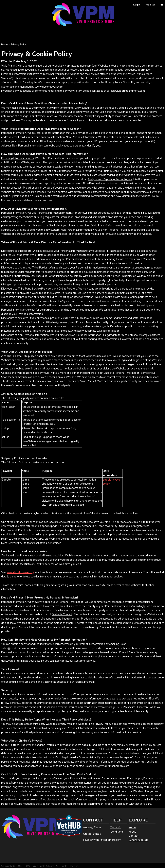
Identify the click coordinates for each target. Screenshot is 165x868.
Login (137, 5)
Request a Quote (139, 840)
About (132, 832)
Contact (133, 836)
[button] (161, 5)
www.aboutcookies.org (21, 572)
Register (150, 5)
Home (5, 44)
